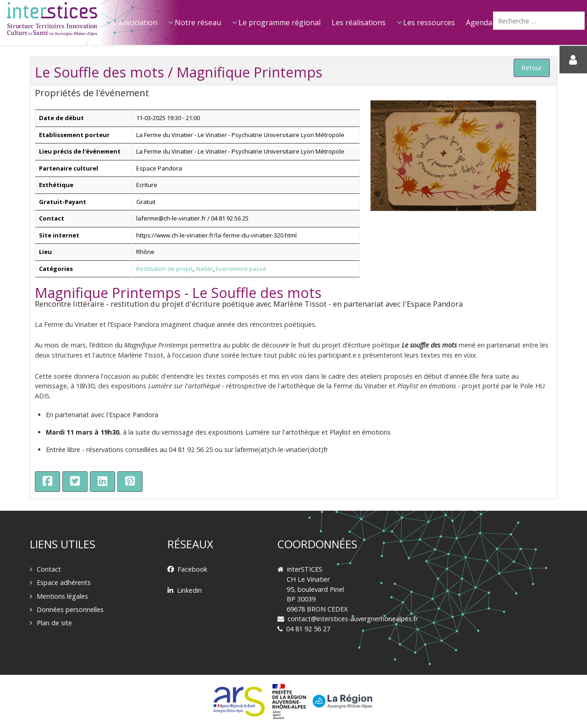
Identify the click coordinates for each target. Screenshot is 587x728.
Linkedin (189, 590)
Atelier (204, 269)
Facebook (192, 569)
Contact (49, 569)
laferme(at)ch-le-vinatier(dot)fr (282, 449)
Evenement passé (241, 269)
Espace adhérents (64, 582)
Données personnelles (70, 609)
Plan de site (54, 623)
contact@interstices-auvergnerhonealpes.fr (353, 619)
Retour (532, 68)
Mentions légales (62, 596)
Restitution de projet (164, 269)
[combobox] (539, 21)
